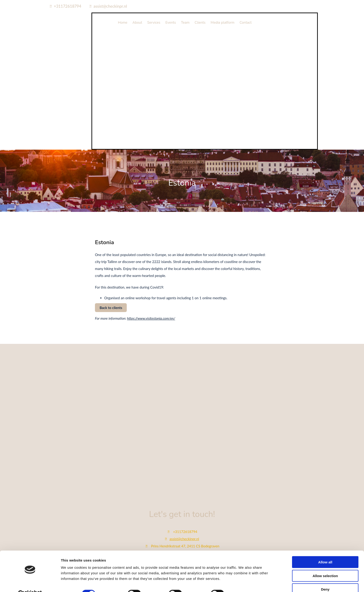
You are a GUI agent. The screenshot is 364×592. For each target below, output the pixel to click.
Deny (325, 578)
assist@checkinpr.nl (110, 6)
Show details (244, 583)
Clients (200, 23)
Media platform (223, 23)
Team (185, 23)
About (137, 23)
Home (123, 23)
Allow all (325, 551)
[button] (111, 308)
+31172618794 (68, 6)
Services (154, 23)
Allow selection (325, 565)
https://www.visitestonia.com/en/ (151, 318)
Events (171, 23)
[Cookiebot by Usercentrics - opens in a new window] (30, 583)
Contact (246, 23)
